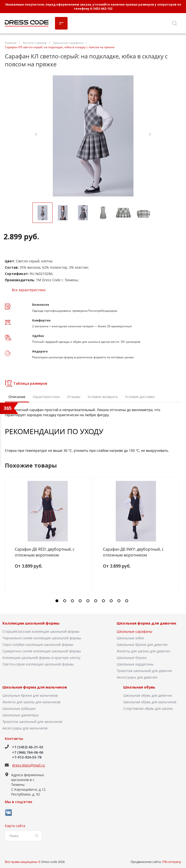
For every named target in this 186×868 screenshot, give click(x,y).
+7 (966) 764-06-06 (28, 752)
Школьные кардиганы (135, 664)
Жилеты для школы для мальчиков (31, 702)
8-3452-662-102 (101, 9)
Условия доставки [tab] (140, 397)
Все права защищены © (23, 862)
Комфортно (41, 320)
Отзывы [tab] (74, 397)
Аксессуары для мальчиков (25, 728)
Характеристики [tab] (46, 397)
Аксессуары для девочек (137, 677)
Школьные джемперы (21, 715)
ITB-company (172, 862)
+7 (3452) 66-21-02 (28, 747)
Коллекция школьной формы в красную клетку (41, 658)
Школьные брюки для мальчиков (30, 695)
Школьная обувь (139, 687)
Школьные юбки (130, 638)
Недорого (40, 351)
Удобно (38, 336)
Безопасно (41, 305)
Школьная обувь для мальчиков (150, 702)
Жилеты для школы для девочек (143, 651)
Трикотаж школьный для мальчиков (32, 722)
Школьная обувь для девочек (148, 695)
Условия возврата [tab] (103, 397)
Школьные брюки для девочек (142, 645)
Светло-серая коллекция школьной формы (38, 664)
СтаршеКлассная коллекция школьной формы (41, 631)
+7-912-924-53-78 (27, 757)
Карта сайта (15, 826)
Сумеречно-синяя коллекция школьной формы (42, 651)
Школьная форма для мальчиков (35, 687)
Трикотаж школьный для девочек (144, 671)
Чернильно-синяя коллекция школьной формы (42, 638)
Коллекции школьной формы (31, 623)
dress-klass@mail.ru (29, 765)
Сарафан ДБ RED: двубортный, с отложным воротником (45, 552)
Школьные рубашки (19, 708)
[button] (57, 601)
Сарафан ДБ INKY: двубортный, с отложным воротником (133, 552)
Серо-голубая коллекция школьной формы (38, 645)
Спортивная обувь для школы (148, 708)
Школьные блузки (132, 658)
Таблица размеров (26, 383)
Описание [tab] (17, 397)
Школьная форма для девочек (147, 623)
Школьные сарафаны (135, 631)
